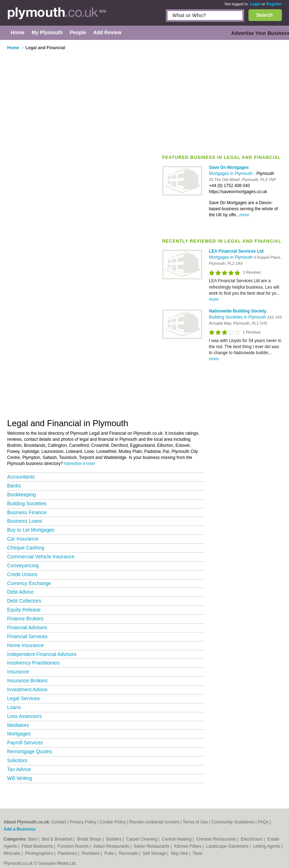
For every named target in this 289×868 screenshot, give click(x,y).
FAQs (263, 822)
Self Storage (155, 853)
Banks (14, 486)
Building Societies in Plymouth (238, 317)
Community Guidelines (233, 822)
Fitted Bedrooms (38, 846)
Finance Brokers (25, 619)
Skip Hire (180, 853)
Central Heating (177, 839)
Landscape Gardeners (228, 846)
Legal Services (23, 698)
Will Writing (20, 778)
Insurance (18, 672)
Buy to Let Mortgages (31, 530)
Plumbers (91, 853)
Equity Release (24, 610)
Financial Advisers (27, 627)
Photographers (40, 853)
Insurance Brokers (27, 681)
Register (274, 4)
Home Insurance (25, 645)
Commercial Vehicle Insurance (41, 557)
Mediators (18, 725)
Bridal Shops (90, 839)
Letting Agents (267, 846)
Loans (14, 707)
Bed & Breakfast (58, 839)
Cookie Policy (113, 822)
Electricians (252, 839)
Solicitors (17, 760)
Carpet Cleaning (142, 839)
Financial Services (27, 636)
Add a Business (20, 829)
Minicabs (13, 853)
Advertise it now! (79, 464)
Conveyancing (23, 565)
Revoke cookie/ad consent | (156, 822)
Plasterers (68, 853)
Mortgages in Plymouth (231, 174)
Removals (129, 853)
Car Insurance (23, 539)
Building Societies (27, 503)
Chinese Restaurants (217, 839)
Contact (59, 822)
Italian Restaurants (152, 846)
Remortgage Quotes (30, 751)
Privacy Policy (83, 822)
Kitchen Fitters (188, 846)
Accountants (21, 477)
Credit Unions (22, 574)
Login (255, 4)
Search (265, 15)
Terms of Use (195, 822)
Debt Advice (20, 592)
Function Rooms (74, 846)
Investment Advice (27, 689)
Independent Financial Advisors (42, 654)
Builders (114, 839)
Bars (33, 839)
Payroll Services (25, 743)
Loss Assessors (24, 716)
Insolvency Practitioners (33, 663)
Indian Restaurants (112, 846)
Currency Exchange (29, 583)
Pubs (110, 853)
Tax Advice (19, 769)
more (244, 215)
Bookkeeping (22, 495)
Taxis (197, 853)
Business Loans (25, 521)
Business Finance (27, 512)
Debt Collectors (24, 601)
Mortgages (19, 734)
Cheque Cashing (26, 548)
